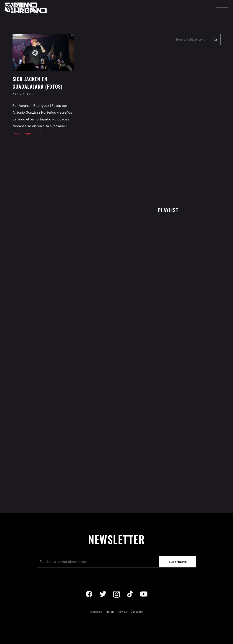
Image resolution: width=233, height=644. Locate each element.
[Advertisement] (192, 125)
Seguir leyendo (26, 133)
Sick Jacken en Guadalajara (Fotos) (38, 83)
